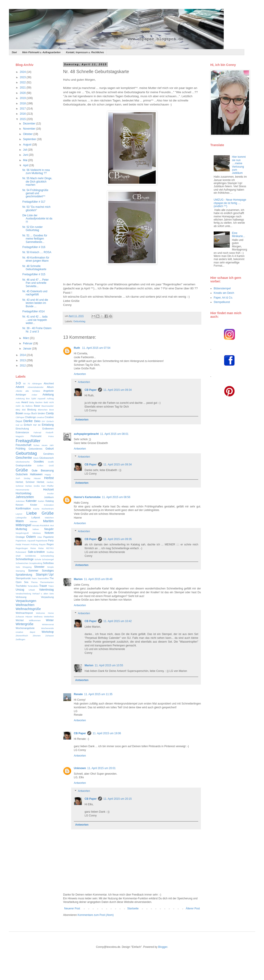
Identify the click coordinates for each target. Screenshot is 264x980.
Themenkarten (47, 582)
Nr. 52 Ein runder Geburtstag (33, 229)
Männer (34, 521)
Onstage (20, 537)
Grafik (51, 462)
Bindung (32, 410)
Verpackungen (26, 601)
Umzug (20, 590)
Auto (18, 402)
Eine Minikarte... (239, 235)
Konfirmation (23, 509)
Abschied (49, 383)
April (26, 165)
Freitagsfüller (28, 441)
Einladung (48, 425)
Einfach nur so (32, 425)
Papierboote (42, 541)
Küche (36, 509)
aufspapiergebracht (86, 434)
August (28, 145)
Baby (32, 402)
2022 (23, 82)
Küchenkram (48, 509)
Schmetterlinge (25, 559)
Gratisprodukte (24, 465)
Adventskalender (35, 387)
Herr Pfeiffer (47, 486)
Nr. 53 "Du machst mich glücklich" (36, 208)
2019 (23, 98)
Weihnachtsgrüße (28, 609)
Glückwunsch (47, 458)
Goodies (39, 462)
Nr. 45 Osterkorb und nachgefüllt (35, 293)
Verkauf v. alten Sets (43, 594)
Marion (78, 579)
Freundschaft (23, 445)
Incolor (50, 493)
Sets (18, 567)
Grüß (51, 466)
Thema (34, 582)
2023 (23, 77)
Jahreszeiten (25, 497)
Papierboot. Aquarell (25, 541)
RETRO (50, 548)
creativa (40, 417)
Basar (37, 406)
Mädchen (49, 518)
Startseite (133, 908)
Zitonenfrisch (22, 636)
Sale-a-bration (36, 552)
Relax (41, 548)
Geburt (50, 449)
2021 (23, 88)
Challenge (31, 417)
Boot (51, 410)
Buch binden (38, 413)
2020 (23, 93)
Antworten (80, 374)
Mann (20, 521)
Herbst (49, 478)
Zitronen (37, 636)
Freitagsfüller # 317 (34, 202)
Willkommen (35, 620)
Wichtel (20, 620)
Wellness (38, 617)
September (30, 139)
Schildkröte (31, 556)
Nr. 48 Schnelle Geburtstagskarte (34, 268)
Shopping (27, 567)
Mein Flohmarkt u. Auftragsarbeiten (41, 52)
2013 (23, 360)
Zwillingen (20, 639)
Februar (28, 343)
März (26, 338)
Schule (38, 559)
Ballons (29, 406)
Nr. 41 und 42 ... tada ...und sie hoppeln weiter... (35, 320)
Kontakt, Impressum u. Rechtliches (85, 52)
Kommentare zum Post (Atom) (96, 915)
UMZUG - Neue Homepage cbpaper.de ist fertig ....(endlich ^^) (230, 203)
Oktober (28, 134)
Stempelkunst (222, 302)
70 (29, 384)
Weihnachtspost (24, 613)
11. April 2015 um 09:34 (118, 390)
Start (14, 52)
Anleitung (48, 395)
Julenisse (20, 501)
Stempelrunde (23, 578)
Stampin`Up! (45, 574)
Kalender (31, 501)
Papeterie (49, 537)
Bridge (28, 413)
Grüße (22, 470)
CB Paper (91, 390)
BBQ (18, 410)
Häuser (37, 478)
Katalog (50, 501)
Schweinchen (22, 563)
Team (34, 578)
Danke (28, 421)
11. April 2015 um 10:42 (118, 621)
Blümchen (43, 410)
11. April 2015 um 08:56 (116, 497)
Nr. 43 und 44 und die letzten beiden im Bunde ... (35, 303)
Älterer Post (193, 908)
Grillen (40, 466)
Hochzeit (48, 490)
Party (51, 540)
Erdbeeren (48, 429)
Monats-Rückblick (41, 525)
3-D (18, 383)
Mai (26, 160)
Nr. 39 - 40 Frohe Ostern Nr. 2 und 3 (37, 330)
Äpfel (34, 399)
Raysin (42, 544)
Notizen (49, 533)
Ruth (77, 348)
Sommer (33, 571)
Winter (50, 620)
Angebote (49, 391)
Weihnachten (25, 605)
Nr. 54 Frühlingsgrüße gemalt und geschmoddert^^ (35, 193)
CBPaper (20, 417)
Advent (20, 387)
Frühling (20, 449)
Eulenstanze (22, 432)
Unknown (80, 768)
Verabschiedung (23, 594)
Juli (25, 150)
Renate (78, 694)
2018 (23, 103)
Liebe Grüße (40, 513)
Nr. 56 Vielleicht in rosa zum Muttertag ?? (36, 172)
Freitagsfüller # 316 (34, 247)
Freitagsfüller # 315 (34, 274)
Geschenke (24, 458)
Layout (19, 514)
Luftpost (36, 517)
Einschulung (22, 429)
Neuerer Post (72, 908)
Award (25, 402)
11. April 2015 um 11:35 (98, 694)
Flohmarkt (36, 436)
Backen (39, 402)
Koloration (49, 505)
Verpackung (47, 597)
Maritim (48, 521)
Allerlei (19, 391)
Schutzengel (48, 559)
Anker (34, 395)
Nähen (36, 529)
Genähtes (48, 454)
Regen (50, 544)
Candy (50, 413)
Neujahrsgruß (22, 533)
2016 (23, 114)
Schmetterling (47, 556)
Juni (26, 155)
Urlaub (32, 590)
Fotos (51, 436)
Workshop (48, 632)
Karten (41, 501)
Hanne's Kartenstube (87, 497)
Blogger (163, 947)
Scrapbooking (36, 563)
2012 (23, 366)
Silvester (39, 567)
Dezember (30, 124)
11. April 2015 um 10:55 (109, 665)
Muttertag (21, 529)
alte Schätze (33, 391)
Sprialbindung (24, 575)
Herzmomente (22, 490)
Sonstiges (48, 571)
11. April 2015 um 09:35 (118, 539)
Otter (40, 537)
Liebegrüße (21, 518)
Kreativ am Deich (224, 293)
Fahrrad (37, 432)
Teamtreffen (43, 578)
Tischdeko (21, 586)
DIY (44, 421)
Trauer (43, 586)
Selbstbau (48, 563)
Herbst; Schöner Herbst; (30, 482)
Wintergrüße (24, 624)
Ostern (31, 537)
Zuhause (50, 636)
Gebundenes (36, 449)
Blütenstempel (222, 288)
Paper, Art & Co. (223, 298)
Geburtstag (79, 321)
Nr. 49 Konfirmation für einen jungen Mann (36, 259)
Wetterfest (49, 617)
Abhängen (37, 384)
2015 (23, 119)
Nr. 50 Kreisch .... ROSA (37, 252)
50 (24, 384)
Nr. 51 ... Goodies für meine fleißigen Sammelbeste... (35, 239)
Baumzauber (48, 406)
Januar (28, 349)
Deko (37, 421)
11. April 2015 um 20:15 (118, 799)
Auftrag (50, 399)
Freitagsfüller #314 (33, 311)
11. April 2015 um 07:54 (96, 348)
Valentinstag (46, 590)
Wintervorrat (48, 624)
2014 (23, 355)
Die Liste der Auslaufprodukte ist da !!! (37, 219)
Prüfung (34, 544)
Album (50, 387)
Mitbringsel (23, 525)
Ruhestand (21, 552)
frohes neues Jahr (44, 445)
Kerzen (19, 505)
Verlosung (21, 597)
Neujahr (49, 529)
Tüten (51, 586)
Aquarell (42, 399)
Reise (33, 548)
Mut (52, 525)
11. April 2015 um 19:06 (107, 733)
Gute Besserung (43, 471)
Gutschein (22, 474)
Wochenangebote (25, 628)
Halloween (36, 474)
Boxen (19, 413)
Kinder (34, 505)
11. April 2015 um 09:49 (98, 579)
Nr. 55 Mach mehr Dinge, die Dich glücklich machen (37, 182)
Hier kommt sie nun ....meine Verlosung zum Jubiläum (239, 165)
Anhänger (21, 395)
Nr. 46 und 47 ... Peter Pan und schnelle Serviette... (35, 283)
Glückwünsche (23, 462)
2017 (23, 109)
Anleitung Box (23, 399)
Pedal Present (23, 544)
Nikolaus (37, 533)
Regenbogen (22, 548)
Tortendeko (33, 586)
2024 (23, 72)
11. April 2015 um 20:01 (101, 768)
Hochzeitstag (23, 493)
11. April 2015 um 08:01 (114, 434)
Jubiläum (49, 497)
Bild (24, 410)
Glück (36, 458)
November (30, 129)
